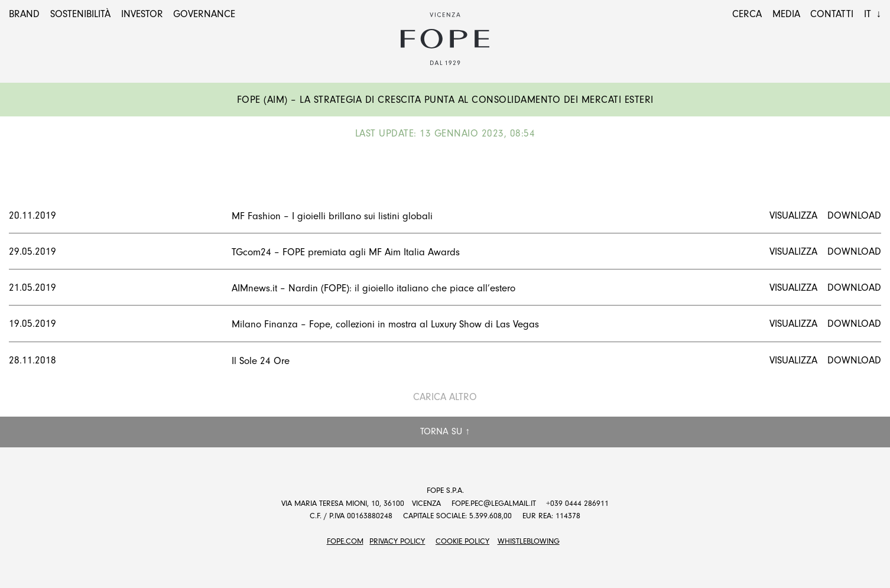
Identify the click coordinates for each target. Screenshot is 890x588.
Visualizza (793, 215)
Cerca (747, 14)
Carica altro (445, 397)
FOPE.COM (345, 541)
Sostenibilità (80, 14)
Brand (24, 14)
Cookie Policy (462, 541)
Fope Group (445, 39)
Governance (204, 14)
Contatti (832, 14)
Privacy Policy (397, 541)
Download (854, 215)
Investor (142, 14)
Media (786, 14)
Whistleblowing (529, 541)
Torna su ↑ (445, 431)
